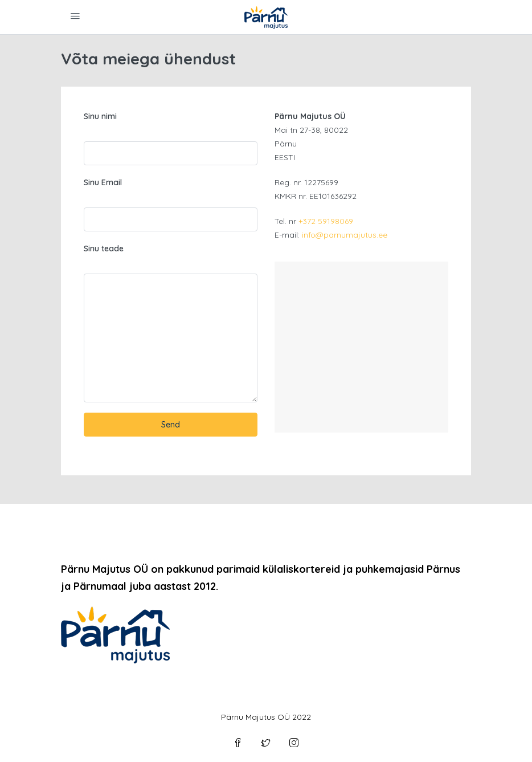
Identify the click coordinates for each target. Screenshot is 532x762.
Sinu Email (103, 182)
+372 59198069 (326, 221)
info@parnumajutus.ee (345, 235)
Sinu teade (104, 248)
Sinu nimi (100, 116)
